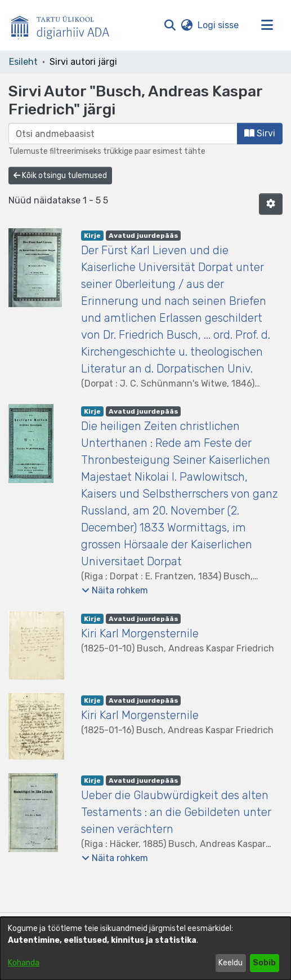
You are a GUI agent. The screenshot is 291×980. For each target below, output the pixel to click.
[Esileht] (65, 25)
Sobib (264, 963)
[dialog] (145, 948)
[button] (170, 25)
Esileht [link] (23, 62)
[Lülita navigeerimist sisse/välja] (267, 25)
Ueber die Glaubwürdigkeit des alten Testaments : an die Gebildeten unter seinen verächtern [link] (176, 812)
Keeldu (230, 963)
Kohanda (24, 963)
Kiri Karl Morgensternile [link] (140, 633)
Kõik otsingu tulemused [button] (60, 176)
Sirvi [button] (260, 133)
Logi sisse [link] (219, 25)
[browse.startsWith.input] (123, 134)
